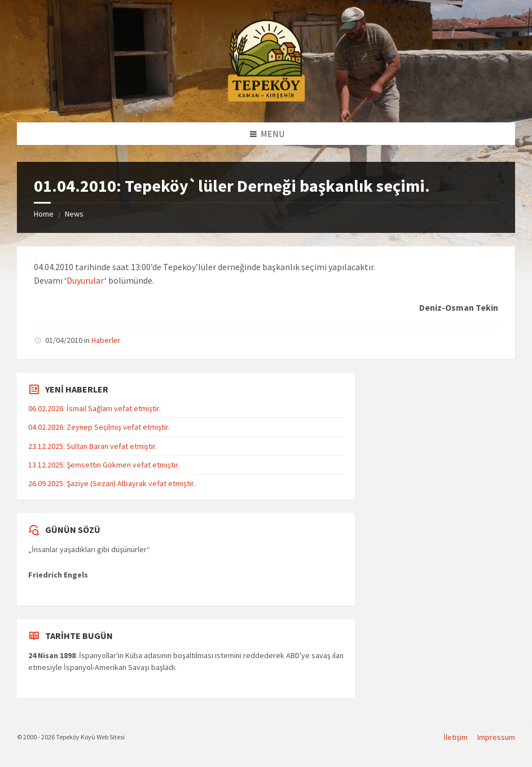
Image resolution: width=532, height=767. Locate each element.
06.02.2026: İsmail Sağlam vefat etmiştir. (94, 408)
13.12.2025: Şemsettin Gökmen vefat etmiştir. (104, 465)
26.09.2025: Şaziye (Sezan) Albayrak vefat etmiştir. (112, 483)
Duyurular (85, 280)
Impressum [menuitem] (496, 737)
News (74, 214)
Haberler (106, 340)
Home (44, 214)
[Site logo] (266, 100)
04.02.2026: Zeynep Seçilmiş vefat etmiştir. (99, 427)
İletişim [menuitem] (456, 737)
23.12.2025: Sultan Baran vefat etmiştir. (93, 446)
